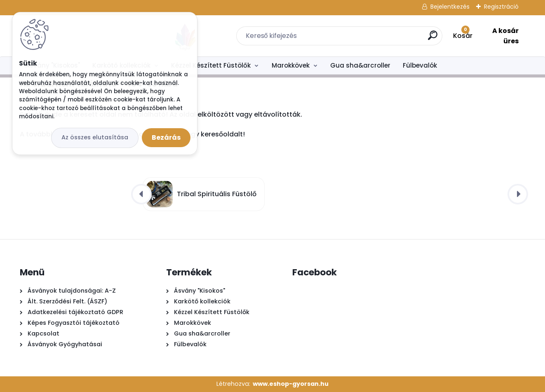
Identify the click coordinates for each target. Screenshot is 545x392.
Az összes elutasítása (95, 137)
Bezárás (166, 137)
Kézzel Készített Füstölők (211, 65)
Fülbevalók (420, 65)
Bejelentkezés (450, 7)
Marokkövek (291, 65)
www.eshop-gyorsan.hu (291, 384)
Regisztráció (501, 7)
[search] (375, 39)
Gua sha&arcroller (360, 65)
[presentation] (141, 194)
